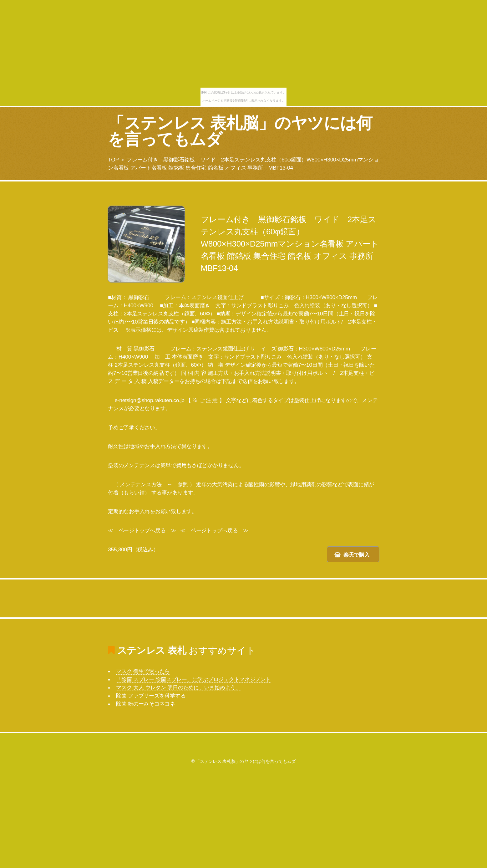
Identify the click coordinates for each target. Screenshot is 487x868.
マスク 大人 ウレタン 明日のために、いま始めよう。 (178, 687)
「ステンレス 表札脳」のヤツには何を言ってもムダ (240, 131)
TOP (113, 160)
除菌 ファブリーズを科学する (151, 696)
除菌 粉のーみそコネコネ (146, 704)
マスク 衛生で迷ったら (143, 671)
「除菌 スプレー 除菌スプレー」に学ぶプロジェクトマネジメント (193, 679)
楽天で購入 (357, 555)
